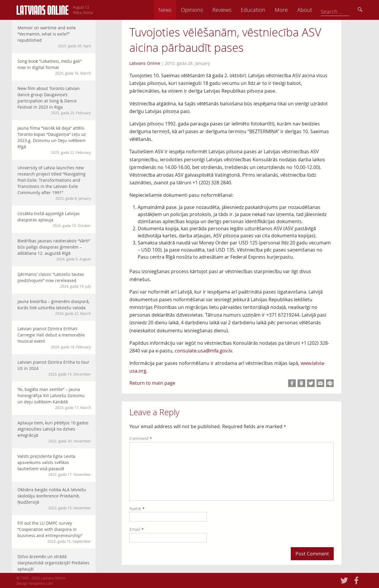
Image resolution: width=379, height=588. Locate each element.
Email (136, 529)
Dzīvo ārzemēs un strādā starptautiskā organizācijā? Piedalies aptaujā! (54, 566)
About (341, 10)
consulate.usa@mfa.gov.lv (203, 351)
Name (137, 509)
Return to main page (152, 383)
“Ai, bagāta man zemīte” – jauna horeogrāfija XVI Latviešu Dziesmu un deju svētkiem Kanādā (54, 398)
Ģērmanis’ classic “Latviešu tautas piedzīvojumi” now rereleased (54, 280)
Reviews (258, 10)
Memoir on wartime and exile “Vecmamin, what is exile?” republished (54, 37)
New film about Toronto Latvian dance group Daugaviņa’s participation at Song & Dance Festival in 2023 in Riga (54, 100)
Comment (141, 438)
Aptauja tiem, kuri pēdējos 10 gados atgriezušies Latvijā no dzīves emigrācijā (54, 432)
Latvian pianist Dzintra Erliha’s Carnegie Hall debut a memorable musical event (54, 338)
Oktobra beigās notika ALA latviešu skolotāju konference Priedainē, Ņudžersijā (54, 499)
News (201, 10)
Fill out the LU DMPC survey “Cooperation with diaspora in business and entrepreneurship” (54, 532)
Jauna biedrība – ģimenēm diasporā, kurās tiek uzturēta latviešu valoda (54, 307)
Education (289, 10)
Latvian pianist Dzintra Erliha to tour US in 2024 (54, 368)
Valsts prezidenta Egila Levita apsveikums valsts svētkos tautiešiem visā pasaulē (54, 465)
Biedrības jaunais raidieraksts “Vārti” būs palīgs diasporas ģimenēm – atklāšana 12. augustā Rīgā (54, 250)
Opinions (228, 10)
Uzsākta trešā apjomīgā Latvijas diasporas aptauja (54, 219)
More (317, 10)
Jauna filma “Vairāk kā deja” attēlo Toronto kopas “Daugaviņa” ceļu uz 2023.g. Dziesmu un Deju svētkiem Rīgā (54, 140)
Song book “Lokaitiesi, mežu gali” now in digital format (54, 67)
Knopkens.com (41, 583)
